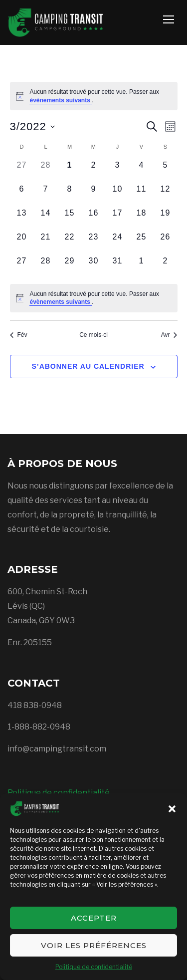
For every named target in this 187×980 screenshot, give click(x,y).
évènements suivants (61, 100)
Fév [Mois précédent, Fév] (19, 335)
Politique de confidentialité (94, 967)
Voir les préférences (94, 945)
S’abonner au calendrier (88, 366)
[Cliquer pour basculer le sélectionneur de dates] (32, 126)
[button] (172, 809)
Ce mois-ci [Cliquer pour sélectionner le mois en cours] (93, 335)
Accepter (94, 918)
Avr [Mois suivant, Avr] (169, 335)
